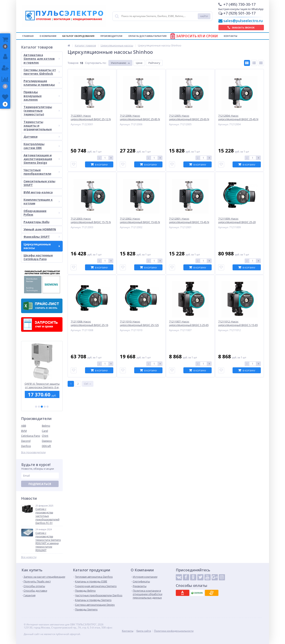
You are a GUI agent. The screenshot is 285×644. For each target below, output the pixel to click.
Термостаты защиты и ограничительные (42, 126)
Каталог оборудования (78, 36)
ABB (24, 426)
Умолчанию (119, 63)
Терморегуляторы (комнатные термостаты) (42, 111)
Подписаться (40, 484)
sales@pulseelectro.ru (243, 21)
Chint (45, 436)
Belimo (46, 426)
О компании (48, 36)
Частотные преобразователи (42, 172)
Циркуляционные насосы (42, 246)
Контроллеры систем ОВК (42, 146)
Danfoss (26, 446)
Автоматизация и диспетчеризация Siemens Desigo (42, 159)
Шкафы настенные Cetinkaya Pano (38, 257)
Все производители (33, 452)
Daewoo (47, 441)
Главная (28, 36)
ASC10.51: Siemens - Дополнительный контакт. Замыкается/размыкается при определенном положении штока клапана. (42, 385)
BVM (24, 431)
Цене (139, 63)
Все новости (29, 557)
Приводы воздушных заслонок (42, 96)
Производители (111, 36)
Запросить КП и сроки (197, 36)
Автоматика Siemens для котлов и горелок (42, 59)
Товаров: (73, 63)
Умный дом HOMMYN (40, 229)
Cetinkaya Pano (31, 436)
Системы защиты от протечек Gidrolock (42, 72)
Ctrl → (88, 384)
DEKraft (46, 446)
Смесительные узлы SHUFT (39, 183)
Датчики (42, 137)
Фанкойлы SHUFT (42, 237)
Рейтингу (154, 63)
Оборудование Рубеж (42, 213)
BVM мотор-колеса (38, 192)
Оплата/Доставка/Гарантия (147, 36)
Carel (45, 431)
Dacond (26, 441)
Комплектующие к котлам (42, 201)
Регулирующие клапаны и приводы (42, 83)
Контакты (230, 36)
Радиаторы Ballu (36, 222)
